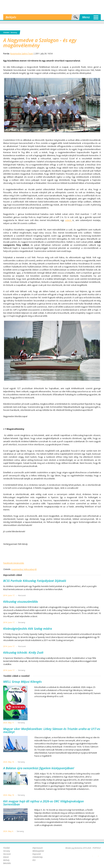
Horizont (7, 854)
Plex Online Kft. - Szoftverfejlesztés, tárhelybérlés (93, 854)
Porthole (52, 7)
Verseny (14, 32)
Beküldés (7, 863)
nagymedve (17, 569)
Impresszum (38, 848)
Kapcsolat (37, 854)
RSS (34, 860)
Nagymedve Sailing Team (22, 54)
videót (69, 220)
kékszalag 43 (30, 569)
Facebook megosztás (14, 563)
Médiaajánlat (38, 851)
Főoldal (6, 32)
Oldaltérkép (38, 857)
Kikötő (6, 857)
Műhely (6, 860)
